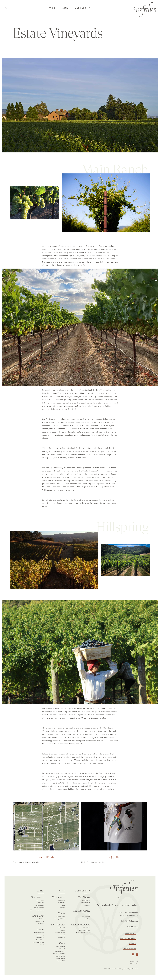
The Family (84, 897)
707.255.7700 (133, 927)
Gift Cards (41, 924)
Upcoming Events (60, 916)
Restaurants (62, 935)
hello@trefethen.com (130, 921)
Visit (52, 8)
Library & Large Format (37, 910)
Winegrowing (40, 935)
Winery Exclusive (39, 905)
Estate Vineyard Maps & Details (27, 862)
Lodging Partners (60, 933)
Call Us (7, 8)
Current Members (81, 925)
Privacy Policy (134, 964)
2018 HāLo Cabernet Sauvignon (96, 862)
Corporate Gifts (39, 921)
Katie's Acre (62, 949)
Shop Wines (37, 897)
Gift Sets (41, 919)
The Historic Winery (60, 951)
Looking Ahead (86, 903)
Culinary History (39, 940)
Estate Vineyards (39, 933)
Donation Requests (129, 938)
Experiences (59, 897)
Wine (65, 8)
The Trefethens (86, 900)
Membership (82, 8)
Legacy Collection (39, 908)
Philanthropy (86, 905)
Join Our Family (82, 911)
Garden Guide (61, 961)
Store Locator (132, 933)
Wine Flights (62, 900)
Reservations (62, 928)
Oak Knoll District (60, 956)
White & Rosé (40, 900)
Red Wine (41, 903)
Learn (40, 930)
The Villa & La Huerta (59, 954)
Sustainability (40, 937)
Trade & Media (131, 948)
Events (61, 913)
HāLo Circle (87, 919)
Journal (42, 945)
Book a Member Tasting (83, 933)
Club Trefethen (86, 916)
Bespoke (63, 908)
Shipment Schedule (85, 930)
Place (62, 943)
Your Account (86, 928)
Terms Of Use (134, 961)
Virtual (63, 905)
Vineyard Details (61, 958)
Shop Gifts (38, 916)
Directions (62, 930)
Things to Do (62, 937)
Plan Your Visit (57, 925)
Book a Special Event (59, 919)
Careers (134, 943)
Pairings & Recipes (38, 942)
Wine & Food (61, 903)
